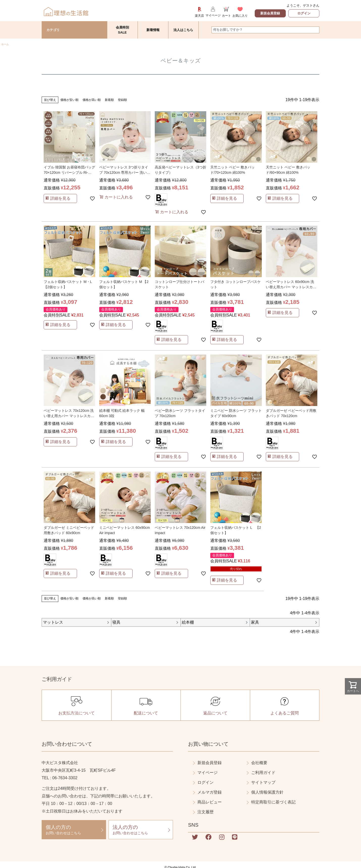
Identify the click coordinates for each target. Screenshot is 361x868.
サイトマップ (263, 782)
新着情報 (153, 30)
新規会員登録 (270, 13)
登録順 (122, 100)
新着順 (109, 100)
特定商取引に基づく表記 (273, 802)
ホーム (5, 44)
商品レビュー (210, 802)
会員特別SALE (122, 30)
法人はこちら (183, 30)
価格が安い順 (69, 100)
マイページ (208, 773)
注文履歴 (205, 812)
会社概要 (259, 763)
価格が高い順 (92, 100)
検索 (315, 30)
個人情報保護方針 (267, 792)
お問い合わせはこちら (74, 830)
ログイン (304, 13)
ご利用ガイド (263, 773)
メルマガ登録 (210, 792)
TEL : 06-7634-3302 (60, 778)
